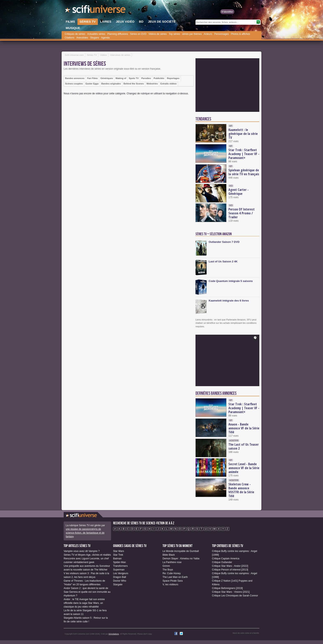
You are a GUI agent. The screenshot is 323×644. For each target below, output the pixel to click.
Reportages (173, 78)
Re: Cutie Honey (172, 573)
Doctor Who (120, 581)
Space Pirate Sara (173, 581)
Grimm (166, 566)
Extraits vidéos (169, 84)
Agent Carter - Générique (239, 192)
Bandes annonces (75, 78)
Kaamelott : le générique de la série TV (243, 134)
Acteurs (208, 34)
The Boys (168, 570)
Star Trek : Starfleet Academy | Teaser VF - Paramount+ (244, 154)
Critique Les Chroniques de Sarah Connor (235, 596)
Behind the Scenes (134, 84)
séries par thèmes (192, 34)
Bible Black (169, 555)
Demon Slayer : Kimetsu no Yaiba (181, 559)
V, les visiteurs (170, 584)
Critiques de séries (75, 34)
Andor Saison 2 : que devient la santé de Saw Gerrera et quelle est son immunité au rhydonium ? (87, 592)
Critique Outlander (222, 562)
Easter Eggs (92, 84)
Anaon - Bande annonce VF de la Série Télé (244, 428)
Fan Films (92, 78)
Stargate (118, 584)
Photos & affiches (240, 34)
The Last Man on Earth (175, 577)
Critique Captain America (226, 559)
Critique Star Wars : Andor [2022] (230, 566)
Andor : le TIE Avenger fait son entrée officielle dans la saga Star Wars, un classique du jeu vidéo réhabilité (84, 603)
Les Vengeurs (121, 573)
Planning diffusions (118, 34)
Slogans (94, 38)
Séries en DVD (138, 34)
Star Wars (119, 551)
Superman (119, 570)
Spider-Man (119, 562)
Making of (121, 78)
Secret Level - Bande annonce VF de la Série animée (244, 468)
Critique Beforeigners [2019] (227, 588)
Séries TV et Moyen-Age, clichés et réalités (87, 555)
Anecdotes (82, 38)
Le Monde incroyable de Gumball (181, 551)
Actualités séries (96, 34)
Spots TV (134, 78)
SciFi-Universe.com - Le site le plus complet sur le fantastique (96, 10)
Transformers (120, 566)
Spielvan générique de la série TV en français (244, 172)
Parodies (146, 78)
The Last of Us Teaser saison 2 (244, 446)
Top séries (174, 34)
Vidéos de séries (158, 34)
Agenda (105, 38)
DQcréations (114, 634)
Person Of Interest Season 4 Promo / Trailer (242, 213)
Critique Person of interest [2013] (230, 570)
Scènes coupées (74, 84)
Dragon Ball (120, 577)
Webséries (152, 84)
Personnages (222, 34)
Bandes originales (111, 84)
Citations (70, 38)
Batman (117, 559)
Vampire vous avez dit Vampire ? (82, 551)
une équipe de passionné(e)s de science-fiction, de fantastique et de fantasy (85, 533)
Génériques (107, 78)
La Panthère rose (172, 562)
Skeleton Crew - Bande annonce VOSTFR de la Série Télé (241, 490)
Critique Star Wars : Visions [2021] (231, 592)
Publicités (159, 78)
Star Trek (118, 555)
